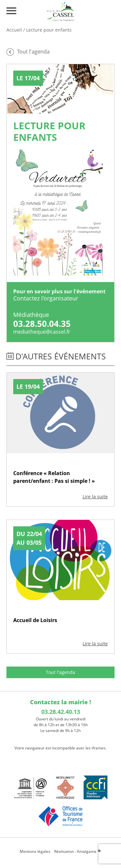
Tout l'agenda (60, 672)
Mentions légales (35, 851)
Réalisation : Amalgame (78, 851)
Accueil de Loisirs (35, 620)
